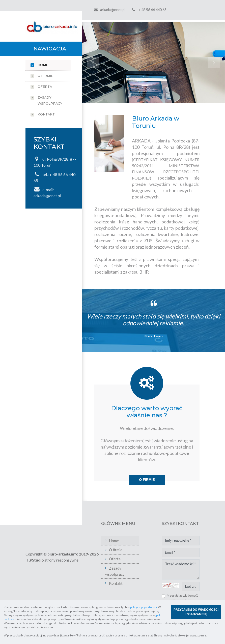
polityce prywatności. (144, 607)
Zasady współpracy (50, 100)
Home (43, 65)
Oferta (45, 87)
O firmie (45, 76)
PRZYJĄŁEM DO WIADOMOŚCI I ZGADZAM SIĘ (196, 612)
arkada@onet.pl (113, 10)
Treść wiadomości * (181, 569)
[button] (93, 63)
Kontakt (46, 114)
